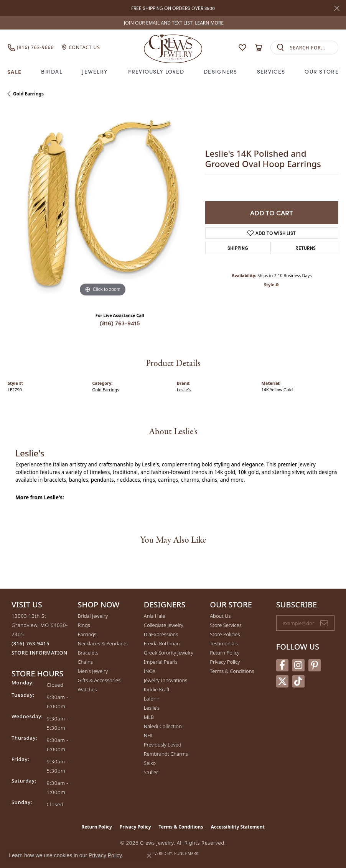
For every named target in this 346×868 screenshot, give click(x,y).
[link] (173, 23)
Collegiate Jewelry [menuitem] (164, 625)
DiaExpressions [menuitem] (161, 634)
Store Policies (225, 634)
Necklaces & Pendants (102, 643)
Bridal (52, 71)
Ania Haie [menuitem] (155, 616)
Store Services (226, 625)
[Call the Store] (30, 643)
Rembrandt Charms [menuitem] (166, 754)
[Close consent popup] (149, 856)
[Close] (337, 8)
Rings (84, 625)
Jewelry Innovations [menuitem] (166, 680)
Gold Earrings (28, 94)
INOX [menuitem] (150, 671)
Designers (221, 71)
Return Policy (225, 653)
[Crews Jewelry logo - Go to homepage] (173, 47)
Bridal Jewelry (93, 616)
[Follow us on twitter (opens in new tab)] (282, 681)
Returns (306, 248)
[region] (103, 204)
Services (271, 71)
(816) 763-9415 (120, 323)
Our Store (322, 71)
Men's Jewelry (93, 671)
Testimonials (224, 643)
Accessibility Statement (237, 827)
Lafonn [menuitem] (152, 699)
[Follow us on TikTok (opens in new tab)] (298, 681)
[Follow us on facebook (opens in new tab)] (282, 665)
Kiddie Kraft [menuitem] (157, 689)
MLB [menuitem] (149, 717)
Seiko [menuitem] (150, 763)
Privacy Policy (225, 662)
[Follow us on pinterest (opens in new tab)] (315, 665)
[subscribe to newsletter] (324, 623)
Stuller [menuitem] (151, 772)
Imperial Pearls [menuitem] (161, 662)
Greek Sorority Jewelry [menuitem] (169, 653)
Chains (85, 662)
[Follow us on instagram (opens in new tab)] (298, 665)
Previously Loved (156, 71)
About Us (220, 616)
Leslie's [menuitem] (152, 708)
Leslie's (184, 390)
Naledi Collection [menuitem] (163, 726)
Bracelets (88, 653)
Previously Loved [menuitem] (163, 745)
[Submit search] (280, 48)
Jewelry (95, 71)
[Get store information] (40, 653)
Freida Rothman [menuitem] (162, 643)
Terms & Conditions (232, 671)
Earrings (87, 634)
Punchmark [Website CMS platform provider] (186, 853)
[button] (242, 48)
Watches (87, 689)
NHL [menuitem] (149, 735)
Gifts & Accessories (99, 680)
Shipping (238, 248)
